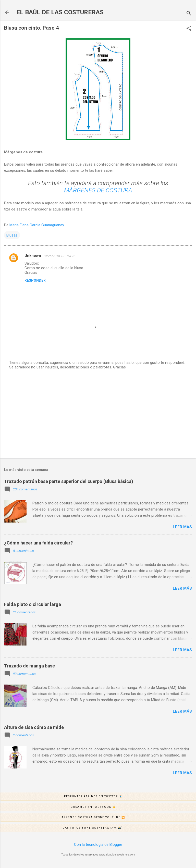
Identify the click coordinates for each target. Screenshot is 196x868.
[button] (189, 29)
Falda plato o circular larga (33, 604)
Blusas (12, 235)
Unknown (33, 256)
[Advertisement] (98, 414)
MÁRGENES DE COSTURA (98, 190)
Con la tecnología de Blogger (98, 845)
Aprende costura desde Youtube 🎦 (129, 818)
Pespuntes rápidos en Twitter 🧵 (130, 797)
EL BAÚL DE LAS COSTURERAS (60, 12)
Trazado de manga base (29, 666)
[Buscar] (189, 14)
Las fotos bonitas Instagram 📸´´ (129, 828)
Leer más (182, 527)
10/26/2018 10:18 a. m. (60, 256)
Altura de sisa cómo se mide (34, 727)
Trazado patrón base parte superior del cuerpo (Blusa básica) (69, 481)
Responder (35, 280)
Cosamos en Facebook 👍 (133, 807)
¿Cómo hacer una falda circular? (38, 543)
